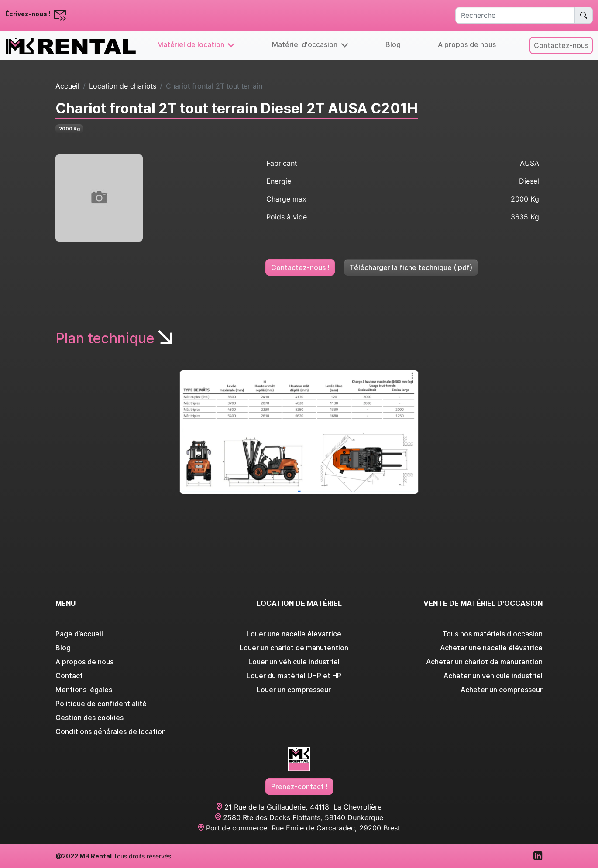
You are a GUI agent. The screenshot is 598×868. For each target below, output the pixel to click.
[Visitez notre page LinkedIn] (538, 856)
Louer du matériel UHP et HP (294, 676)
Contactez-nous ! (300, 267)
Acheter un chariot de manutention (484, 662)
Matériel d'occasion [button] (310, 44)
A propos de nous (467, 44)
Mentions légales (84, 690)
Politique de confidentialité (101, 704)
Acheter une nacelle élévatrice (491, 648)
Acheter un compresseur (502, 690)
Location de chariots (123, 86)
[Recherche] (515, 15)
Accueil (67, 86)
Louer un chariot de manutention (294, 648)
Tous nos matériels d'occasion (492, 634)
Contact (69, 676)
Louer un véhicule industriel (294, 662)
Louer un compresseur (294, 690)
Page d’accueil (79, 634)
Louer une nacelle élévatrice (294, 634)
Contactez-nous (561, 45)
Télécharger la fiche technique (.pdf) (411, 267)
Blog (393, 44)
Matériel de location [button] (196, 44)
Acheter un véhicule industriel (493, 676)
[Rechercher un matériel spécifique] (584, 15)
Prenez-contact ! (299, 786)
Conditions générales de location (111, 731)
